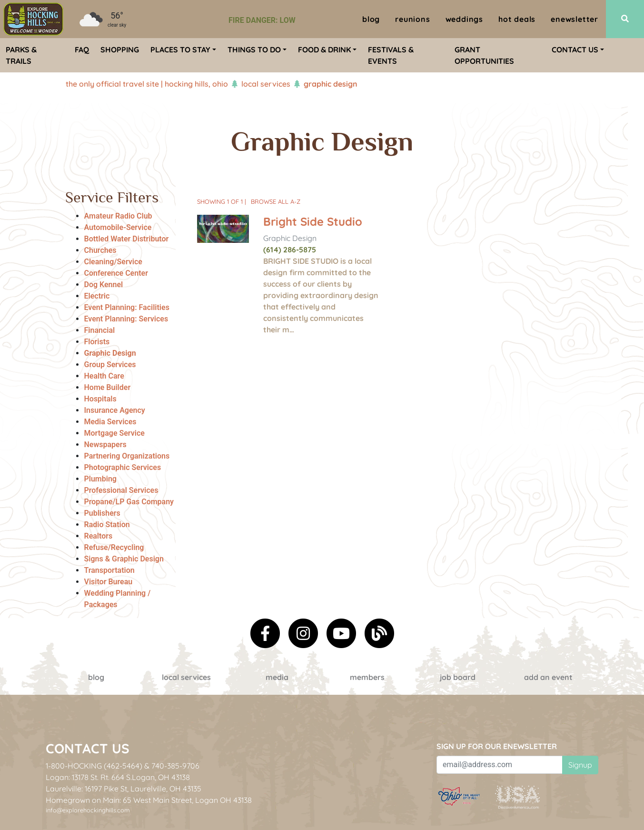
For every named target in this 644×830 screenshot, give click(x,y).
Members (367, 677)
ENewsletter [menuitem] (575, 19)
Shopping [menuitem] (120, 50)
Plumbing (100, 479)
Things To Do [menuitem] (254, 50)
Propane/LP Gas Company (129, 502)
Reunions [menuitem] (412, 19)
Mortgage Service (114, 433)
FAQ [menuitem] (82, 50)
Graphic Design (110, 353)
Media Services (110, 422)
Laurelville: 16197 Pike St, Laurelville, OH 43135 (124, 789)
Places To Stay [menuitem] (180, 50)
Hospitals (100, 399)
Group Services (110, 365)
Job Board (458, 677)
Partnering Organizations (127, 456)
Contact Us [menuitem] (575, 50)
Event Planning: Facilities (127, 307)
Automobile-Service (118, 227)
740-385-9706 (175, 766)
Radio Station (107, 525)
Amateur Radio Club (118, 216)
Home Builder (108, 387)
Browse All (276, 201)
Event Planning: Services (126, 319)
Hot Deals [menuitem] (517, 19)
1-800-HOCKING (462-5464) (94, 766)
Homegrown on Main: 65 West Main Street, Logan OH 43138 (149, 800)
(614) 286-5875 (290, 250)
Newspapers (105, 445)
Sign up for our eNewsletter (497, 746)
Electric (97, 296)
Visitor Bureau (109, 582)
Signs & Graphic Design (124, 559)
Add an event (548, 677)
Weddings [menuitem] (464, 19)
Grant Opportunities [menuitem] (484, 55)
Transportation (109, 570)
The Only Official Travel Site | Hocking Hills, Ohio (147, 84)
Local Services (266, 84)
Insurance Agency (115, 410)
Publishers (102, 513)
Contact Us (88, 748)
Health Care (104, 376)
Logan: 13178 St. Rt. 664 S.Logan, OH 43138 (118, 777)
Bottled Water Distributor (127, 239)
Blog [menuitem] (371, 19)
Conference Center (116, 273)
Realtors (99, 536)
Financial (100, 330)
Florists (97, 342)
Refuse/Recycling (114, 547)
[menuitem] (33, 19)
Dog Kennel (104, 285)
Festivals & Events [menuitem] (391, 55)
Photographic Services (123, 467)
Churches (100, 250)
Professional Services (121, 490)
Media (277, 677)
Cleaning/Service (113, 262)
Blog (96, 677)
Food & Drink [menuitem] (324, 50)
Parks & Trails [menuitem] (21, 55)
